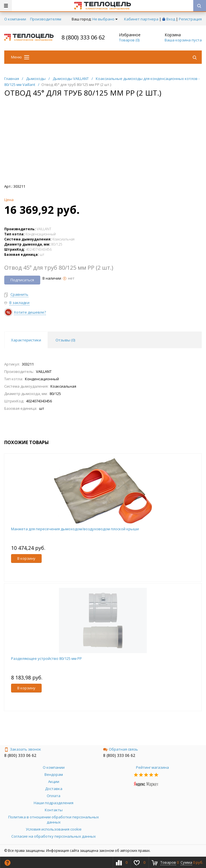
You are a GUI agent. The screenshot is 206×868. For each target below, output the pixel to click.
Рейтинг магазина (152, 767)
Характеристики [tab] (26, 340)
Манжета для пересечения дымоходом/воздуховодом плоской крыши (75, 529)
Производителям (46, 19)
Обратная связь (121, 749)
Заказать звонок (23, 749)
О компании (15, 19)
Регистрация (190, 19)
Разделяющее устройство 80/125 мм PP (46, 658)
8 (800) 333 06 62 (83, 37)
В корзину (26, 558)
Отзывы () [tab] (65, 340)
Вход (171, 19)
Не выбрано (105, 19)
